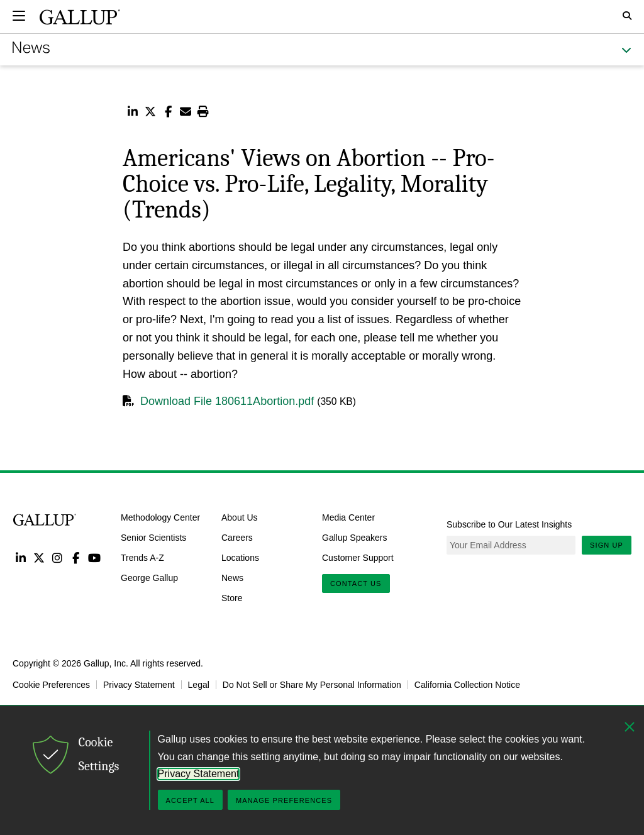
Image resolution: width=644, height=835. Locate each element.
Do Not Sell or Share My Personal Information (312, 685)
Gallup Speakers (355, 538)
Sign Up (607, 545)
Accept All (190, 800)
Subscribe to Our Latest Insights (509, 524)
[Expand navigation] (19, 16)
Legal (199, 685)
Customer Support (358, 558)
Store (232, 597)
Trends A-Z (142, 558)
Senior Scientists (153, 538)
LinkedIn (20, 557)
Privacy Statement (139, 685)
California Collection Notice (467, 685)
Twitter (39, 557)
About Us (240, 517)
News (232, 578)
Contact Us (356, 583)
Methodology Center (160, 517)
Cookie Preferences (51, 685)
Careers (237, 538)
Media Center (348, 517)
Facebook (76, 557)
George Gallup (149, 578)
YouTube (95, 557)
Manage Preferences (284, 800)
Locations (240, 558)
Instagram (58, 557)
